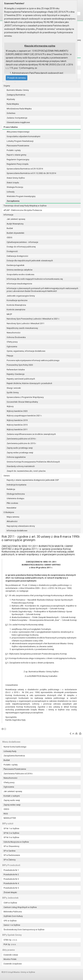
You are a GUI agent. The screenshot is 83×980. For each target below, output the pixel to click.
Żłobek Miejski (10, 892)
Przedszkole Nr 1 (11, 870)
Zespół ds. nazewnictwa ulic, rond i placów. (26, 471)
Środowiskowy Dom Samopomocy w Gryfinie (24, 930)
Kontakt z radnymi (12, 796)
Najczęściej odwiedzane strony (21, 526)
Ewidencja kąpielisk (16, 265)
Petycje (10, 356)
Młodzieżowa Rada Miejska (19, 109)
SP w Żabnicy (10, 860)
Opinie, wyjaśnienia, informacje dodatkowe (26, 351)
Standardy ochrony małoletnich (21, 466)
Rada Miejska (13, 104)
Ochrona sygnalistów (16, 457)
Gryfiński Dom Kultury (13, 916)
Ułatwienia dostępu (15, 498)
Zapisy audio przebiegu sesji (20, 448)
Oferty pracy (12, 342)
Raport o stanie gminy (16, 155)
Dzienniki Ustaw (11, 955)
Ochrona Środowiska (16, 337)
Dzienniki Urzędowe (13, 964)
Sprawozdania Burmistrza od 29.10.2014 (25, 169)
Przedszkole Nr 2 (11, 874)
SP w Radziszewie (12, 855)
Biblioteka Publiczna (13, 912)
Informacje (8, 215)
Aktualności (12, 521)
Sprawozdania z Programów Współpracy (25, 397)
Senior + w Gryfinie (12, 925)
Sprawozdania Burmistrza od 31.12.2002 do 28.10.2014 (31, 173)
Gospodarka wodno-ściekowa (20, 274)
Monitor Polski (10, 959)
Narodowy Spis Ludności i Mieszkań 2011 (25, 323)
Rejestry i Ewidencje (16, 374)
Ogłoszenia (12, 347)
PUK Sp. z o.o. (10, 944)
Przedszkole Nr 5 (11, 888)
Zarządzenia (13, 201)
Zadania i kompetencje (17, 118)
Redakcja (11, 489)
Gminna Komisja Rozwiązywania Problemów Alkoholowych (33, 462)
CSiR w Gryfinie (10, 903)
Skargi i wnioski (14, 388)
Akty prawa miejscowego (18, 132)
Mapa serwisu (13, 517)
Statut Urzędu (13, 183)
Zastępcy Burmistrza (16, 95)
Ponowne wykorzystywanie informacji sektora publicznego (33, 360)
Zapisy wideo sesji (12, 805)
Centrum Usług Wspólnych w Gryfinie (20, 907)
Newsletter (12, 508)
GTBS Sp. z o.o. (10, 940)
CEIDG (9, 237)
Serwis (7, 476)
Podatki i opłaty (14, 150)
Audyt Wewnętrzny (15, 224)
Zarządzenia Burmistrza (14, 756)
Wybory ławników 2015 (17, 425)
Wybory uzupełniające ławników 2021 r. (24, 416)
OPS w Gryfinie (10, 921)
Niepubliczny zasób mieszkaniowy (22, 328)
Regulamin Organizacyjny (18, 159)
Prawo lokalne (11, 127)
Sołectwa (11, 113)
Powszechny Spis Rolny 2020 (20, 365)
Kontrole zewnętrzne (16, 310)
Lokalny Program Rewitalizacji (20, 141)
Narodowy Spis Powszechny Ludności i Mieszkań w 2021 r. (33, 319)
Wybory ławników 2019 (17, 420)
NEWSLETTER (10, 818)
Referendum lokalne (16, 370)
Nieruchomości (14, 333)
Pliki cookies (12, 503)
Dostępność (12, 251)
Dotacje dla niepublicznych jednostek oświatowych (30, 261)
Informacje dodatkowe (17, 531)
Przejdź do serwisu (17, 78)
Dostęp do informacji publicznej (21, 247)
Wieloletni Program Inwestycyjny (21, 196)
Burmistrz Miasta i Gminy (18, 90)
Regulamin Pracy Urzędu (18, 164)
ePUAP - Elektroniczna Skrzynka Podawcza (23, 210)
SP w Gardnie (9, 851)
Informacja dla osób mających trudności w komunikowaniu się (35, 279)
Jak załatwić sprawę (16, 219)
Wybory (10, 406)
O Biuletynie (9, 512)
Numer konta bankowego (15, 747)
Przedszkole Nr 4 (11, 883)
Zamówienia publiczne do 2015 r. (21, 443)
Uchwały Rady (10, 751)
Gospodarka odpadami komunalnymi (23, 136)
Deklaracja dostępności (17, 256)
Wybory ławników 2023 (17, 411)
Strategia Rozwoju (15, 187)
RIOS (6, 814)
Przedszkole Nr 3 (11, 879)
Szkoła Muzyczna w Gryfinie (16, 842)
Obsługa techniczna (16, 494)
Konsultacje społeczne (17, 300)
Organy (7, 86)
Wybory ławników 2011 (17, 429)
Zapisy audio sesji (12, 800)
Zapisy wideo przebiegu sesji (20, 453)
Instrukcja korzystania (16, 485)
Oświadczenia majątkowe (18, 122)
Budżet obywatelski (15, 233)
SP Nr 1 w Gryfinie (11, 828)
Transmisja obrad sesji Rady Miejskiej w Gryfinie (25, 206)
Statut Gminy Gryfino (16, 178)
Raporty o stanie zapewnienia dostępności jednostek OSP (33, 480)
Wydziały (11, 99)
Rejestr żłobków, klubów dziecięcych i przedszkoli (29, 383)
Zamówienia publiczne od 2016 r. (21, 439)
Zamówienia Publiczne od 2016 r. (18, 774)
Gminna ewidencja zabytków (20, 270)
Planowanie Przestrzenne (18, 146)
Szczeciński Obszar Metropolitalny (22, 402)
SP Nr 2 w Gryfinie (11, 833)
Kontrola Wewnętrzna (16, 305)
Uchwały (11, 192)
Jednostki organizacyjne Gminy (21, 296)
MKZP (9, 314)
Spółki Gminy (13, 393)
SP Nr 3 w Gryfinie (11, 837)
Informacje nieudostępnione (19, 284)
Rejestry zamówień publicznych (21, 379)
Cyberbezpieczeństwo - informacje (22, 242)
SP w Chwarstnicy (11, 846)
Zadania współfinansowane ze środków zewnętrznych (31, 434)
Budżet (10, 228)
